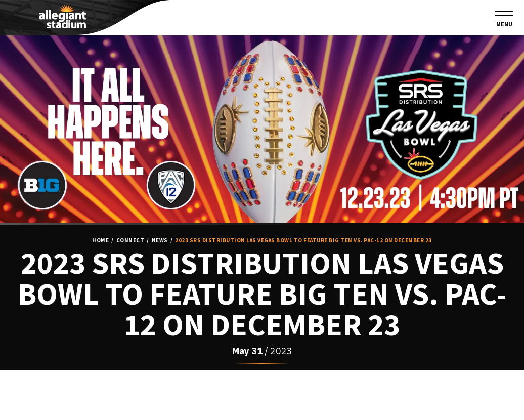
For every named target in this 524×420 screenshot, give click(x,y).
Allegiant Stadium (62, 16)
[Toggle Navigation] (504, 19)
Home (100, 241)
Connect (130, 241)
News (160, 241)
